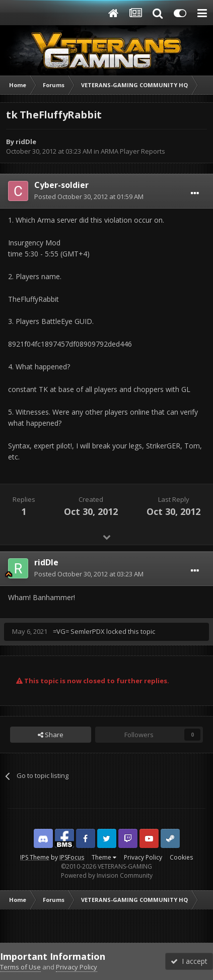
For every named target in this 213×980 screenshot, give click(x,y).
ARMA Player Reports (133, 151)
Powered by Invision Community (107, 875)
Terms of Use (20, 967)
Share (51, 735)
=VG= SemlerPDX (79, 631)
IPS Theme (35, 857)
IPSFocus (72, 857)
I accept (189, 961)
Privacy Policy (143, 857)
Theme (104, 857)
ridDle (26, 142)
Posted (89, 197)
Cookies (181, 857)
